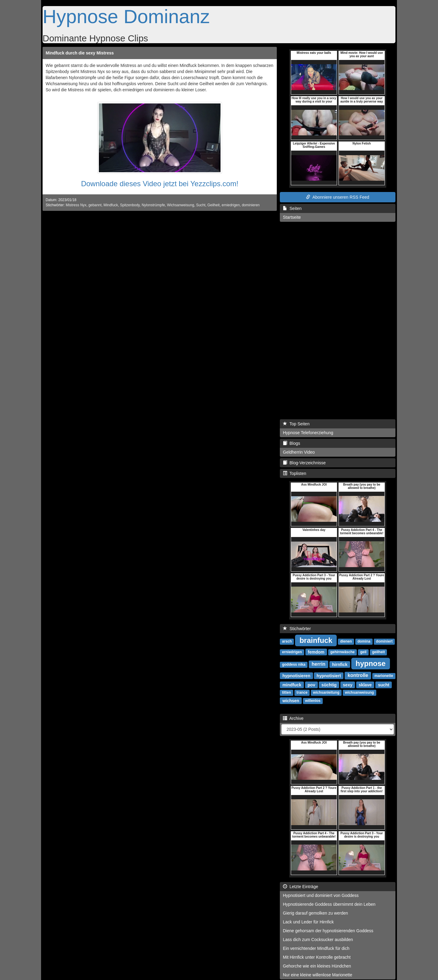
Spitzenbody (130, 205)
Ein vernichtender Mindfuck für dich (316, 948)
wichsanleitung (326, 692)
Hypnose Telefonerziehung (308, 433)
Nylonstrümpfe (153, 205)
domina (364, 641)
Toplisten (295, 473)
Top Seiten (296, 424)
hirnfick (340, 664)
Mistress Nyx (76, 205)
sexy (348, 685)
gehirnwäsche (342, 652)
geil (363, 652)
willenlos (313, 701)
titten (286, 692)
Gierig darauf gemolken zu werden (315, 913)
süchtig (329, 685)
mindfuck (292, 685)
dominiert (384, 641)
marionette (384, 676)
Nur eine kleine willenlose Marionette (318, 975)
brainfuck (316, 640)
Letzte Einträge (301, 887)
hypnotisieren (296, 675)
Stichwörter (297, 629)
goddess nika (294, 664)
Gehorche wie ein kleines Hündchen (317, 966)
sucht (384, 685)
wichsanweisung (359, 692)
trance (302, 692)
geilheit (378, 652)
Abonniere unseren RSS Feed (338, 197)
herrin (319, 664)
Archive (293, 718)
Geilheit (214, 205)
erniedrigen (231, 205)
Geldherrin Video (299, 452)
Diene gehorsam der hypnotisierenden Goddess (328, 931)
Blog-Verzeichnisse (304, 463)
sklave (365, 685)
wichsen (291, 700)
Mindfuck (111, 205)
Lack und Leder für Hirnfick (308, 922)
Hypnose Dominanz (126, 16)
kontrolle (358, 675)
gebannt (95, 205)
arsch (287, 641)
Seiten (292, 208)
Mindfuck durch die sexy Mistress (80, 53)
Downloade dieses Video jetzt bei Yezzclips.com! (160, 184)
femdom (316, 652)
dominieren (251, 205)
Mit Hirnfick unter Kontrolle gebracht (317, 957)
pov (311, 685)
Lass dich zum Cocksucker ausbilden (318, 940)
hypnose (371, 663)
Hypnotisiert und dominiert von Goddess (321, 895)
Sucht (201, 205)
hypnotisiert (329, 675)
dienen (346, 641)
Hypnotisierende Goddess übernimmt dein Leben (329, 904)
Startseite (292, 217)
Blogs (292, 443)
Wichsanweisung (181, 205)
